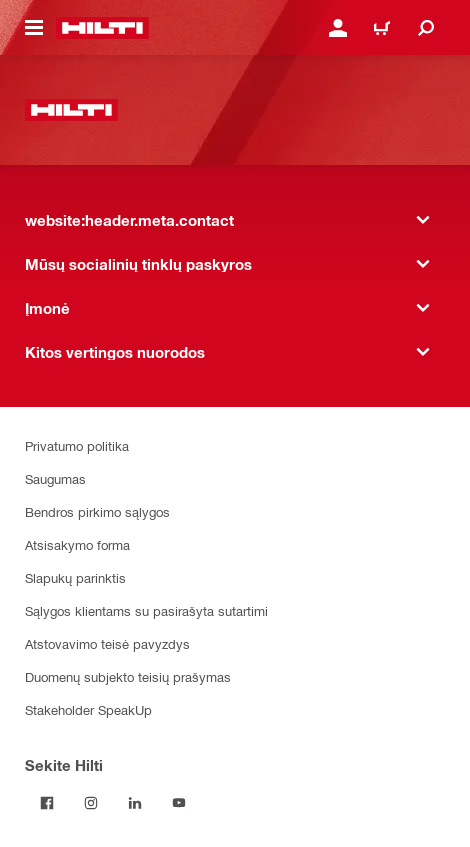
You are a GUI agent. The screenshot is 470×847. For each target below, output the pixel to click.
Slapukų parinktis (75, 577)
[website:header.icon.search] (426, 28)
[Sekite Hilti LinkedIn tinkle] (135, 803)
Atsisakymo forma (77, 544)
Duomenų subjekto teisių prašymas (128, 676)
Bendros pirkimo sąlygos (97, 511)
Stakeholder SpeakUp (88, 709)
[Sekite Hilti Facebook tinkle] (47, 803)
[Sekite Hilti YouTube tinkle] (179, 803)
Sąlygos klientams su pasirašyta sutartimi (146, 610)
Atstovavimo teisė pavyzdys (107, 643)
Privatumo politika (77, 445)
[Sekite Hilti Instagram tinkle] (91, 803)
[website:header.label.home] (102, 28)
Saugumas (55, 478)
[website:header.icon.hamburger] (34, 28)
